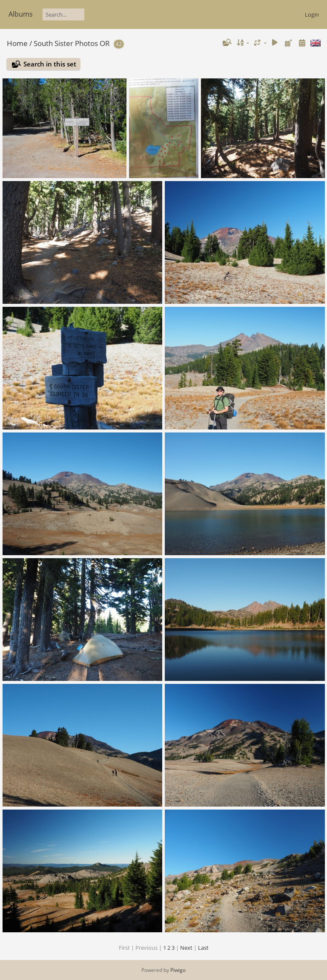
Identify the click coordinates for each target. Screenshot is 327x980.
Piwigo (178, 970)
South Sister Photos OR (72, 43)
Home (17, 43)
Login (312, 14)
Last (203, 948)
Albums (21, 14)
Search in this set (50, 64)
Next (186, 948)
